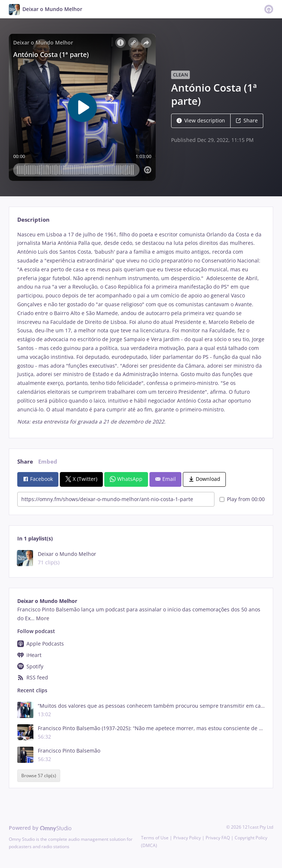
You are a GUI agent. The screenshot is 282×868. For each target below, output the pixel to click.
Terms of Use (155, 838)
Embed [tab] (48, 462)
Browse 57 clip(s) (39, 776)
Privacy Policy (187, 838)
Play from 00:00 (242, 499)
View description (201, 120)
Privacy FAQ (218, 838)
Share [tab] (25, 462)
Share (247, 120)
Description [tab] (33, 220)
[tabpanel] (141, 328)
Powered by (40, 828)
